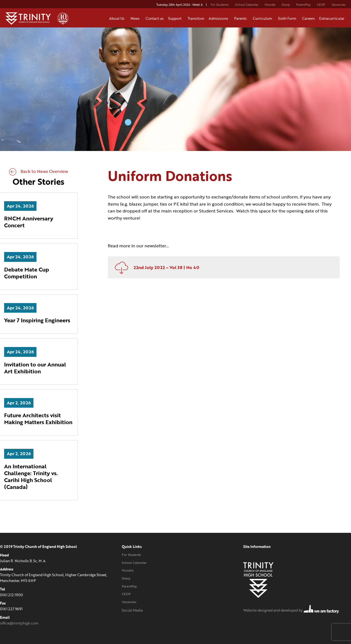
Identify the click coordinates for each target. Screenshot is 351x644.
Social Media (132, 610)
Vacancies (339, 5)
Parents (241, 18)
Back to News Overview (39, 171)
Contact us (155, 18)
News (136, 18)
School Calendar (247, 5)
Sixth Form (288, 18)
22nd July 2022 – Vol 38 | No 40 (155, 267)
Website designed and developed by (291, 610)
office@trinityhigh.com (19, 623)
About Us (118, 18)
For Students (220, 5)
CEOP (321, 5)
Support (176, 18)
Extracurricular (333, 18)
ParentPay (303, 5)
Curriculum (263, 18)
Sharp (286, 5)
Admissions (219, 18)
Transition (196, 18)
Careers (308, 18)
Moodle (270, 5)
